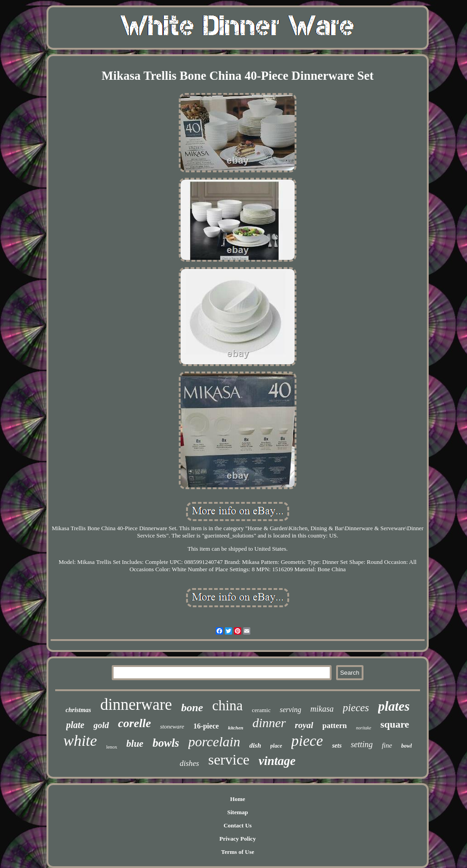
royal (304, 725)
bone (192, 708)
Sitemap (238, 812)
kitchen (236, 728)
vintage (277, 761)
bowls (166, 743)
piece (307, 741)
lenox (112, 747)
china (227, 705)
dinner (269, 723)
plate (75, 725)
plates (394, 706)
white (80, 741)
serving (290, 710)
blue (135, 744)
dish (255, 745)
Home (237, 799)
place (276, 746)
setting (362, 744)
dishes (189, 763)
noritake (364, 728)
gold (101, 725)
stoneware (172, 726)
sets (337, 746)
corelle (135, 723)
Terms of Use (238, 852)
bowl (407, 746)
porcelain (214, 741)
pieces (356, 708)
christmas (78, 710)
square (395, 724)
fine (387, 745)
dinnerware (136, 705)
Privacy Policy (238, 839)
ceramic (261, 710)
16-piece (206, 726)
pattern (335, 726)
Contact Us (238, 825)
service (229, 759)
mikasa (322, 709)
